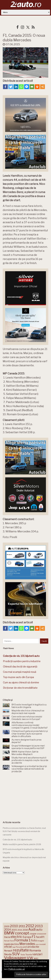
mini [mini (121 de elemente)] (37, 944)
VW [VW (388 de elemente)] (30, 958)
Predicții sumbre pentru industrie (22, 661)
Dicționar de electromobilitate (20, 688)
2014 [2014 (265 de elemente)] (7, 930)
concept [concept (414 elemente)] (22, 933)
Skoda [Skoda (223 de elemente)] (8, 954)
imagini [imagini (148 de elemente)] (41, 941)
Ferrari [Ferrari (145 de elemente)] (7, 941)
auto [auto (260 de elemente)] (39, 930)
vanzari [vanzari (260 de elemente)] (37, 954)
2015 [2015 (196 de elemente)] (14, 930)
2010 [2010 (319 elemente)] (14, 926)
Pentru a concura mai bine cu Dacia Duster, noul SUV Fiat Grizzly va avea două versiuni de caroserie (24, 831)
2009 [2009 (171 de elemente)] (7, 926)
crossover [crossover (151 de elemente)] (42, 934)
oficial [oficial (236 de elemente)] (8, 947)
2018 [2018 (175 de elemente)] (25, 930)
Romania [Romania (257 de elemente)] (35, 950)
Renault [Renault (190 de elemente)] (8, 951)
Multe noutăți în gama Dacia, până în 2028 (22, 844)
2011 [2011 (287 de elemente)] (22, 926)
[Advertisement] (26, 796)
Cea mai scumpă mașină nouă (20, 672)
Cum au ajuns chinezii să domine (21, 682)
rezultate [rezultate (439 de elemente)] (21, 950)
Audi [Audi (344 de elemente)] (32, 929)
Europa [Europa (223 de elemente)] (27, 937)
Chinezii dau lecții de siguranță (20, 667)
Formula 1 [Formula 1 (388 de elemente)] (22, 940)
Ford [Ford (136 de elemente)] (12, 941)
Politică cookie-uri (17, 969)
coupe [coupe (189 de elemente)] (33, 934)
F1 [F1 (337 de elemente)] (34, 937)
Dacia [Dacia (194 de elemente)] (7, 937)
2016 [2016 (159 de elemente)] (20, 930)
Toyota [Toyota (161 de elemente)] (29, 955)
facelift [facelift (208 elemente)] (40, 937)
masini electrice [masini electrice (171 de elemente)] (11, 944)
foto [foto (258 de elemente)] (34, 940)
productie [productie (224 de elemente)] (33, 947)
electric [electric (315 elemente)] (16, 937)
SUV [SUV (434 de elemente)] (16, 954)
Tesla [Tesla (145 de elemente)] (23, 955)
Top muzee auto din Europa (18, 677)
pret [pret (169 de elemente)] (25, 947)
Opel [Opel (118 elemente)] (14, 947)
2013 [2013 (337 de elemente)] (39, 926)
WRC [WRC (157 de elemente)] (36, 959)
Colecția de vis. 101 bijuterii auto (17, 840)
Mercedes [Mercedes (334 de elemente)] (27, 944)
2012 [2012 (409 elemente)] (30, 926)
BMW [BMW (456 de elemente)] (9, 933)
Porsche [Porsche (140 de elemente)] (19, 947)
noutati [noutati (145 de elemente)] (42, 944)
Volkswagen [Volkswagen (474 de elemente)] (15, 958)
